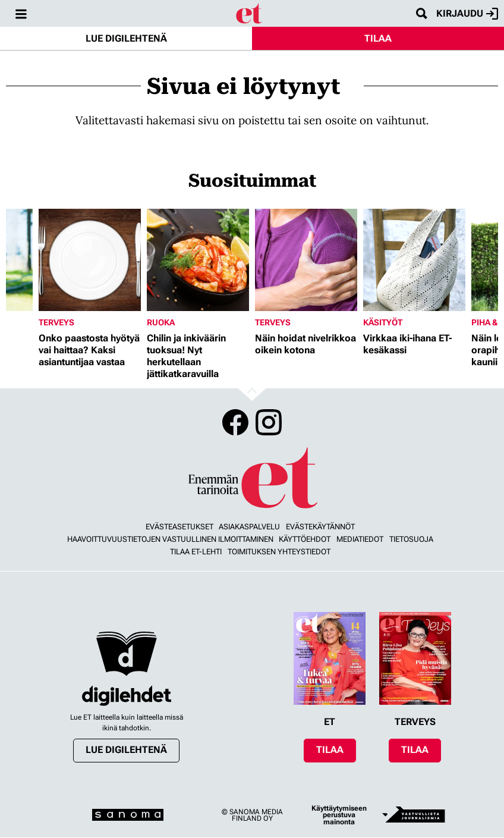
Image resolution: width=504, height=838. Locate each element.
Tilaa (378, 38)
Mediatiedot (360, 539)
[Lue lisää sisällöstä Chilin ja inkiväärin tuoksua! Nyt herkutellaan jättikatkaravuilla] (198, 260)
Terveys (56, 322)
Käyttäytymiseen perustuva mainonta (339, 815)
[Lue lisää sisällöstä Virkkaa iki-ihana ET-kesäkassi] (414, 260)
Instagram (269, 422)
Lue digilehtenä (126, 38)
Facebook (235, 422)
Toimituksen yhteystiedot (279, 552)
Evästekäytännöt (320, 527)
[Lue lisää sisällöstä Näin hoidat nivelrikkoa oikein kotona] (306, 260)
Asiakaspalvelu (249, 527)
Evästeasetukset (179, 527)
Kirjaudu (467, 14)
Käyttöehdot (305, 539)
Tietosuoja (411, 539)
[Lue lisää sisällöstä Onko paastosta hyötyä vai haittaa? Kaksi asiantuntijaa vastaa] (90, 260)
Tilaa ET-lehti (196, 552)
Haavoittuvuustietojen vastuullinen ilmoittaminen (170, 539)
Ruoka (161, 322)
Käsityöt (383, 322)
